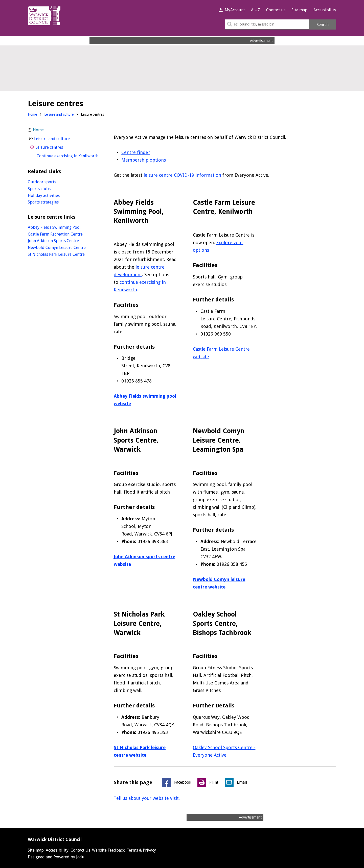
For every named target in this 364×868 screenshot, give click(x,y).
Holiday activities (44, 196)
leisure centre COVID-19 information (182, 175)
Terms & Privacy (141, 850)
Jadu (80, 857)
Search (323, 25)
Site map (299, 10)
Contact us (276, 10)
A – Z (256, 10)
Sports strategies (43, 202)
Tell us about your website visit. (147, 798)
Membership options (144, 160)
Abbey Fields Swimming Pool (54, 227)
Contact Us (80, 850)
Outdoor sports (42, 182)
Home (32, 114)
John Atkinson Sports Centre (53, 241)
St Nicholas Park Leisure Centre (56, 254)
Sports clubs (39, 189)
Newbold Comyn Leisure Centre (57, 248)
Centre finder (136, 152)
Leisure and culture (59, 114)
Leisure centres (59, 147)
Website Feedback (108, 850)
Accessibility (325, 10)
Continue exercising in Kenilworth (69, 155)
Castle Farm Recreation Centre (55, 234)
